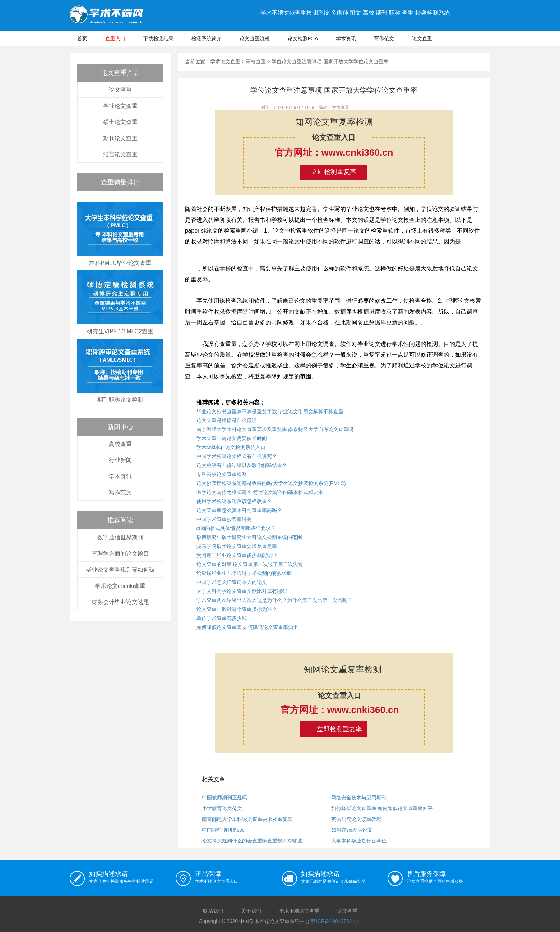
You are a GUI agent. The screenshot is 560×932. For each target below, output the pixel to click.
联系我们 (213, 911)
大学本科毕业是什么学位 (359, 841)
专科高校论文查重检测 (222, 474)
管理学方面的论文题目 (120, 554)
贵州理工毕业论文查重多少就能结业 (237, 555)
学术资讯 (346, 38)
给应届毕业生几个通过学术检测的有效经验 (244, 573)
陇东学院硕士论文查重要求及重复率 (237, 546)
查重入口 (115, 38)
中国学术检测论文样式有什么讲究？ (237, 456)
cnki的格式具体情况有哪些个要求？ (236, 528)
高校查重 (120, 444)
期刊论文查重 (120, 138)
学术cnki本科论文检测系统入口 (231, 447)
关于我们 (251, 911)
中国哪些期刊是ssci (224, 830)
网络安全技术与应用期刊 (359, 798)
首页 (82, 38)
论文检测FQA (303, 38)
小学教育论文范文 (222, 808)
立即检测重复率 (334, 172)
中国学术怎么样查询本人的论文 (232, 582)
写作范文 (384, 38)
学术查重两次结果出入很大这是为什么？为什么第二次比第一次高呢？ (274, 600)
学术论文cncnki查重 (120, 586)
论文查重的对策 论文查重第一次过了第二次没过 (250, 564)
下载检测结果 (158, 38)
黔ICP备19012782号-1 (336, 921)
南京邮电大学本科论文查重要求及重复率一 (250, 819)
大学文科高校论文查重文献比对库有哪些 (242, 591)
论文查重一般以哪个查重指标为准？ (237, 609)
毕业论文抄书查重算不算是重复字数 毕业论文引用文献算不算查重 (270, 411)
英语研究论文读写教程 (356, 819)
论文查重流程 (255, 38)
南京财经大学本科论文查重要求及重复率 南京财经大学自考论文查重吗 (275, 429)
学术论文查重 (225, 61)
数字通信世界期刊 (120, 537)
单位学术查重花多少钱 (222, 618)
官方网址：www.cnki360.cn (334, 152)
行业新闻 (120, 460)
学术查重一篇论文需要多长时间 (232, 438)
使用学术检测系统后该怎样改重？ (234, 501)
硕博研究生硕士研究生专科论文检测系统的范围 (249, 537)
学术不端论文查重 (299, 911)
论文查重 (422, 38)
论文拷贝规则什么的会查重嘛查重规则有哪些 (252, 841)
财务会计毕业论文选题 (120, 602)
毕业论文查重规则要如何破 (120, 570)
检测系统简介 (207, 38)
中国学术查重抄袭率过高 (224, 519)
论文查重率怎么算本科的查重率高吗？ (239, 510)
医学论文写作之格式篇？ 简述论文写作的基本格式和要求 (260, 492)
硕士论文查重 (120, 122)
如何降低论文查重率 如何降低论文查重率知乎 (247, 627)
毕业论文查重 (120, 106)
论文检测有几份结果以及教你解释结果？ (242, 465)
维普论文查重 (120, 154)
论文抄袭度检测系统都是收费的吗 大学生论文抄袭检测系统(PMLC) (271, 483)
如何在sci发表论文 (352, 830)
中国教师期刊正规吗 (225, 798)
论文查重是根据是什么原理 (227, 420)
